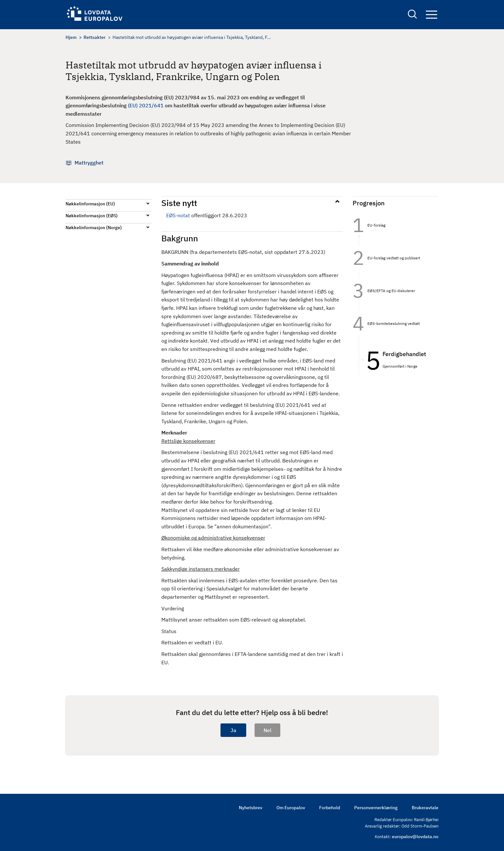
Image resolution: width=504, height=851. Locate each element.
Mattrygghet (89, 163)
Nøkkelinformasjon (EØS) (92, 216)
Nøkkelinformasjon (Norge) (94, 228)
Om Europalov (291, 808)
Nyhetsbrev (251, 808)
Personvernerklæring (376, 808)
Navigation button (432, 15)
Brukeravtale (425, 808)
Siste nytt (179, 203)
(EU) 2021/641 (146, 105)
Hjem (71, 37)
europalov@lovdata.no (415, 837)
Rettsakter (94, 37)
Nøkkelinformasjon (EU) (90, 204)
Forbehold (330, 808)
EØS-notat (178, 215)
